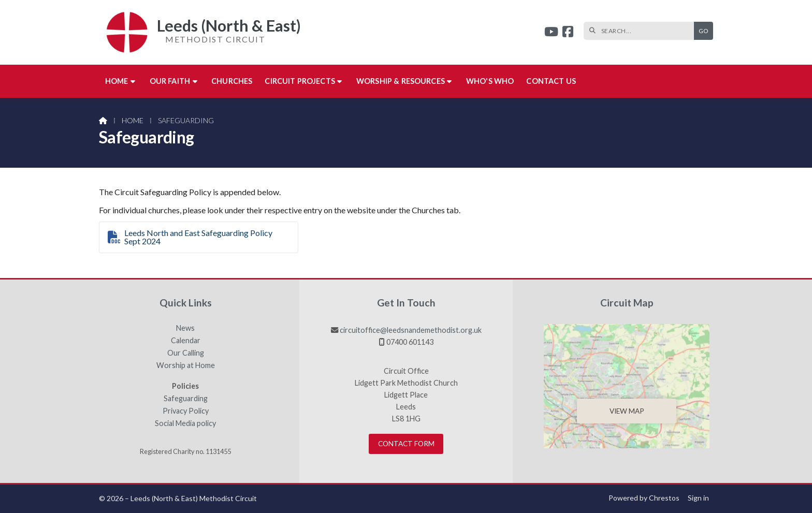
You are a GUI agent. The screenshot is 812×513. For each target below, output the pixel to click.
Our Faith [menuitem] (170, 81)
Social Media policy (185, 423)
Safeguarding (186, 399)
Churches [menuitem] (232, 81)
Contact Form (406, 444)
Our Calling (186, 353)
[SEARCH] (641, 31)
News (185, 328)
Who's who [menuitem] (490, 81)
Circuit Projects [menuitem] (300, 81)
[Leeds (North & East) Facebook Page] (568, 33)
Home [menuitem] (117, 81)
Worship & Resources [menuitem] (401, 81)
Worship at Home (186, 365)
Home (133, 120)
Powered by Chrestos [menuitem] (644, 498)
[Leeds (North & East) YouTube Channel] (551, 33)
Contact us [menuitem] (551, 81)
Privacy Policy (186, 411)
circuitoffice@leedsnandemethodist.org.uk (411, 330)
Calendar (186, 341)
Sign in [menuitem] (698, 498)
